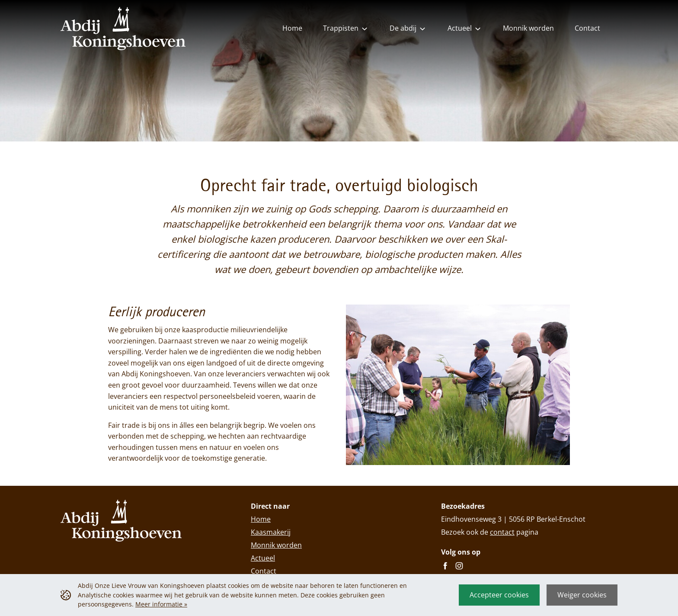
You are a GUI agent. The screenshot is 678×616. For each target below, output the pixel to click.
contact (502, 532)
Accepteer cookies (499, 595)
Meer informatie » (161, 604)
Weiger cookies (582, 595)
